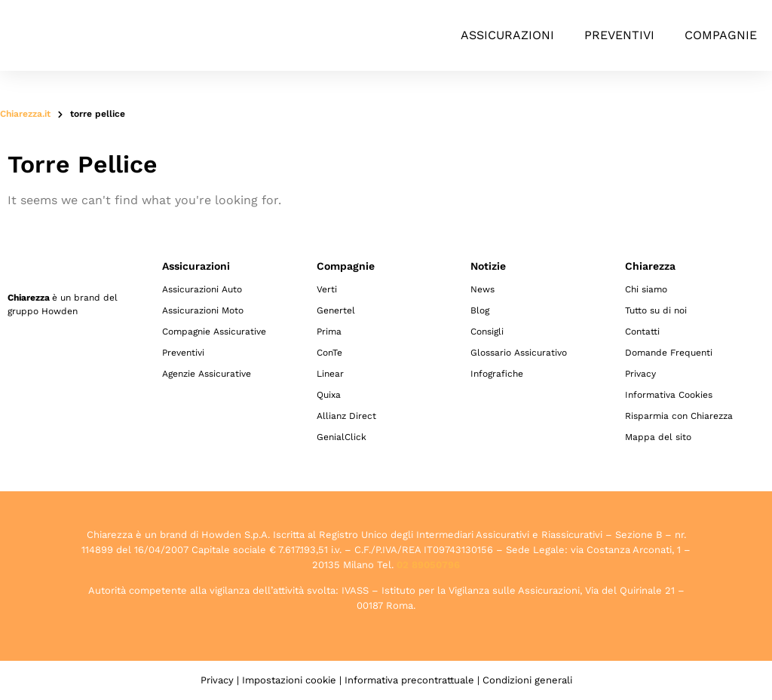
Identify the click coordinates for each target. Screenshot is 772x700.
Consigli (487, 332)
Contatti (642, 332)
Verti (327, 289)
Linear (330, 374)
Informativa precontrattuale (409, 680)
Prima (329, 332)
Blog (480, 310)
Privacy (640, 374)
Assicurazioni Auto (202, 289)
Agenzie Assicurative (207, 374)
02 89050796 (428, 565)
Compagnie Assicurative (214, 332)
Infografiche (497, 374)
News (482, 289)
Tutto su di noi (656, 310)
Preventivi (619, 35)
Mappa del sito (658, 437)
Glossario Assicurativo (519, 353)
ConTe (329, 353)
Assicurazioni (507, 35)
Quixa (329, 395)
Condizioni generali (527, 680)
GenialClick (342, 437)
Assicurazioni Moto (203, 310)
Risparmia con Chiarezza (679, 416)
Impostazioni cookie (289, 680)
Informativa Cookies (669, 395)
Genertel (336, 310)
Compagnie (721, 35)
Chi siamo (646, 289)
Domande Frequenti (669, 353)
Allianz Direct (346, 416)
